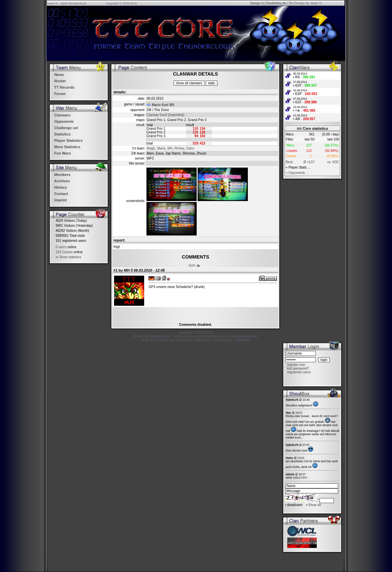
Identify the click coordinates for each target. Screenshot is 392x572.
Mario (161, 148)
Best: (289, 162)
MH (170, 148)
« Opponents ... (297, 173)
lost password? (298, 368)
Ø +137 (309, 162)
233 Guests (64, 252)
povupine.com (247, 336)
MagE (151, 148)
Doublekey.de (276, 3)
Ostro (190, 148)
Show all (315, 505)
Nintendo (243, 340)
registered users (299, 372)
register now (296, 365)
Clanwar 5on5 (157, 115)
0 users (61, 247)
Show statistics (70, 257)
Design (255, 3)
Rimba (179, 148)
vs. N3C (333, 162)
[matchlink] (176, 115)
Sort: (192, 265)
